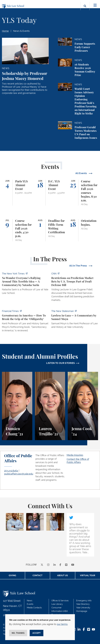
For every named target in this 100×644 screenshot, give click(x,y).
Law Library (57, 604)
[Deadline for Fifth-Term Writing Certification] (50, 230)
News (30, 601)
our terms (62, 624)
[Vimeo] (66, 565)
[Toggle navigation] (95, 5)
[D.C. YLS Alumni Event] (50, 193)
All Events (81, 173)
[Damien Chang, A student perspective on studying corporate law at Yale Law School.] (17, 406)
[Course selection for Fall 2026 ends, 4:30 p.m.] (17, 230)
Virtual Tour (88, 575)
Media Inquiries (75, 455)
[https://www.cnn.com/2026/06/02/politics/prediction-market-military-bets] (75, 288)
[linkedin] (55, 565)
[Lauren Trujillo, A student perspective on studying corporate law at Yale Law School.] (50, 406)
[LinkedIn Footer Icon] (79, 630)
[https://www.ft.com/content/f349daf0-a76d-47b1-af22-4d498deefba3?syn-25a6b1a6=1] (25, 322)
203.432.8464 (11, 471)
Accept (37, 633)
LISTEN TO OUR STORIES (61, 363)
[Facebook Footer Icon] (84, 630)
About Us (63, 575)
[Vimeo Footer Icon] (89, 630)
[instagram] (48, 565)
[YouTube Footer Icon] (93, 630)
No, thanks (18, 633)
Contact (37, 575)
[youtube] (73, 565)
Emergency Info (84, 601)
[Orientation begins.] (83, 230)
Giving (12, 575)
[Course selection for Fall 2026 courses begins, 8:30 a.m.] (83, 193)
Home (5, 31)
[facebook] (60, 565)
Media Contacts (34, 608)
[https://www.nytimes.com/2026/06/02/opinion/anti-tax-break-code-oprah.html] (25, 284)
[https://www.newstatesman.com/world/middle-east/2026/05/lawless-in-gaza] (75, 320)
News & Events (21, 31)
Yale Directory (83, 604)
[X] (42, 565)
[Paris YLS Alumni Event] (17, 193)
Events (30, 604)
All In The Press (78, 266)
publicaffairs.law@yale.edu (19, 474)
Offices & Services (60, 601)
